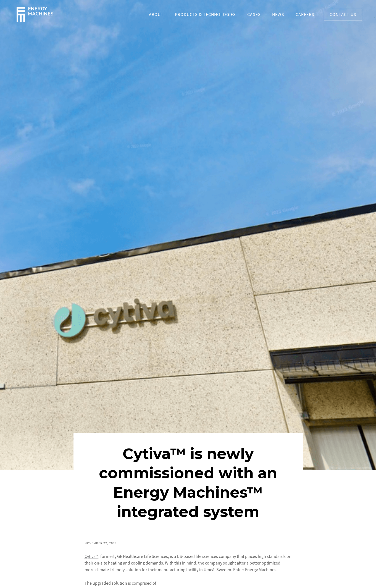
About (156, 15)
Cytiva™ (91, 557)
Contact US (343, 15)
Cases (254, 15)
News (278, 15)
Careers (305, 15)
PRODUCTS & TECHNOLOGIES (205, 15)
